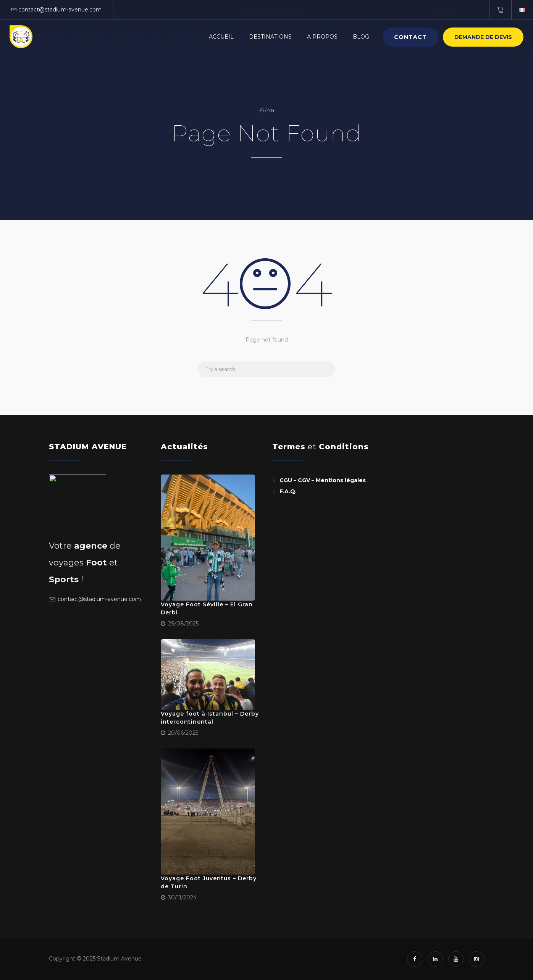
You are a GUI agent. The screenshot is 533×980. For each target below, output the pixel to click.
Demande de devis (483, 37)
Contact (410, 37)
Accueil (221, 37)
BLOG (361, 37)
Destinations (270, 37)
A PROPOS (322, 37)
